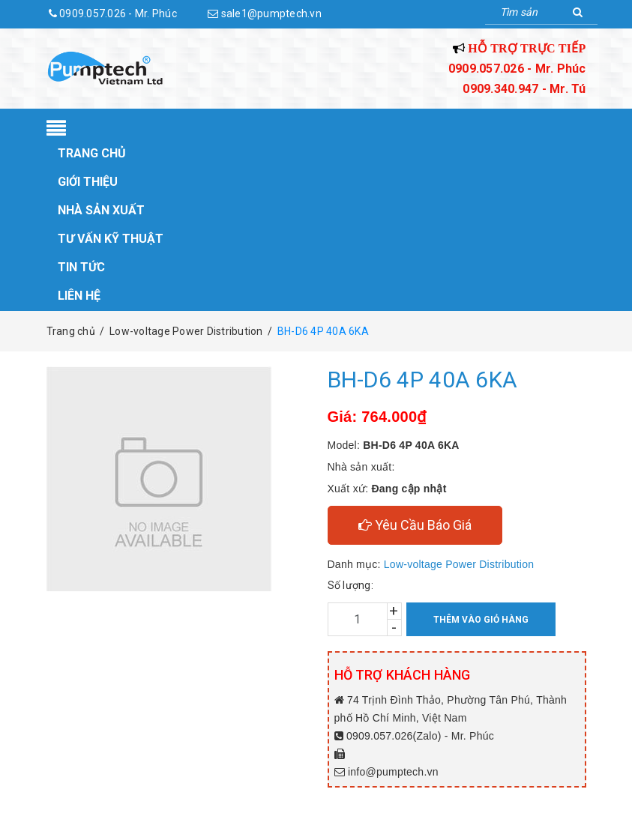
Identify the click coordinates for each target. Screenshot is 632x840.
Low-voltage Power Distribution (459, 564)
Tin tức (81, 267)
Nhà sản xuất (101, 210)
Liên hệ (79, 296)
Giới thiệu (88, 182)
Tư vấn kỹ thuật (111, 239)
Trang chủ (92, 153)
